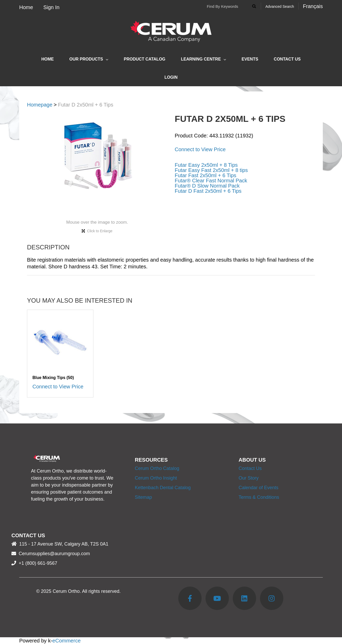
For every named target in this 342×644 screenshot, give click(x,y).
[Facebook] (190, 598)
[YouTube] (217, 598)
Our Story (249, 478)
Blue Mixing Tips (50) (53, 378)
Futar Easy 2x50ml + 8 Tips (206, 165)
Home (26, 7)
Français (313, 6)
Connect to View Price (200, 149)
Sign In (51, 7)
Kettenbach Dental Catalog (163, 488)
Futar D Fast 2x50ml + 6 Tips (208, 191)
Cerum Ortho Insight (156, 478)
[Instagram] (272, 598)
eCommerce (67, 641)
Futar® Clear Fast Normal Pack (211, 181)
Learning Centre (203, 59)
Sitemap (143, 497)
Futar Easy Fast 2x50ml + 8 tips (211, 170)
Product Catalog (145, 59)
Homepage (40, 105)
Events (250, 59)
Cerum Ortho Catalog (157, 468)
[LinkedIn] (244, 598)
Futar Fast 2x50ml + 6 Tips (205, 175)
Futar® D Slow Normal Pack (207, 186)
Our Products (89, 59)
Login (171, 77)
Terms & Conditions (259, 497)
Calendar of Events (259, 488)
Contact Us (287, 59)
